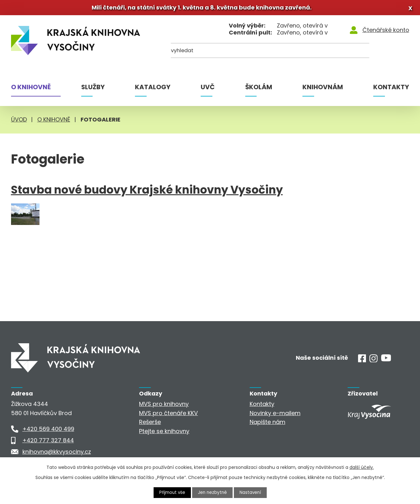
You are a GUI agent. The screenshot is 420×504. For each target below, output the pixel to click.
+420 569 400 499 (48, 431)
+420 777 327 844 (48, 442)
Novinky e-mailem (275, 415)
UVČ (208, 89)
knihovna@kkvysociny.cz (57, 454)
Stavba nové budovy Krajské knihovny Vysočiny (147, 192)
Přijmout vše (171, 492)
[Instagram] (374, 362)
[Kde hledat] (378, 54)
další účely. (362, 467)
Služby (93, 89)
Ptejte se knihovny (164, 433)
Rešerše (150, 424)
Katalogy (153, 89)
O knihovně (31, 89)
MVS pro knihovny (164, 406)
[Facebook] (362, 362)
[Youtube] (386, 361)
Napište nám (268, 424)
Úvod (19, 121)
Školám (259, 89)
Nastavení (251, 492)
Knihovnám (323, 89)
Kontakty (391, 89)
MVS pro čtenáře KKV (168, 415)
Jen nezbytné (213, 492)
